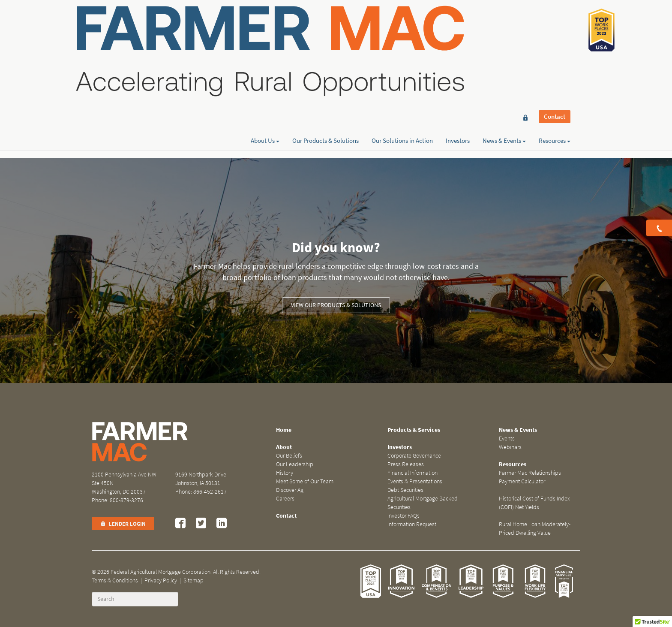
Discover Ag (290, 490)
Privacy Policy (161, 580)
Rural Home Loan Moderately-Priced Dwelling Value (535, 529)
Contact (555, 22)
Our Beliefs (289, 456)
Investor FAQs (403, 516)
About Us (265, 37)
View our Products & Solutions (336, 305)
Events (507, 439)
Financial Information (412, 473)
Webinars (510, 447)
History (285, 473)
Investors (458, 37)
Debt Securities (405, 490)
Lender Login (123, 524)
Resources (555, 37)
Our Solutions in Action (402, 37)
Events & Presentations (415, 481)
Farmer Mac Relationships (530, 473)
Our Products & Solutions (325, 37)
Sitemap (193, 580)
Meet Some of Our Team (305, 481)
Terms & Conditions (115, 580)
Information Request (412, 524)
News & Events (504, 37)
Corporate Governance (414, 456)
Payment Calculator (522, 481)
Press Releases (406, 464)
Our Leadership (295, 464)
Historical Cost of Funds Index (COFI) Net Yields (534, 503)
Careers (285, 499)
